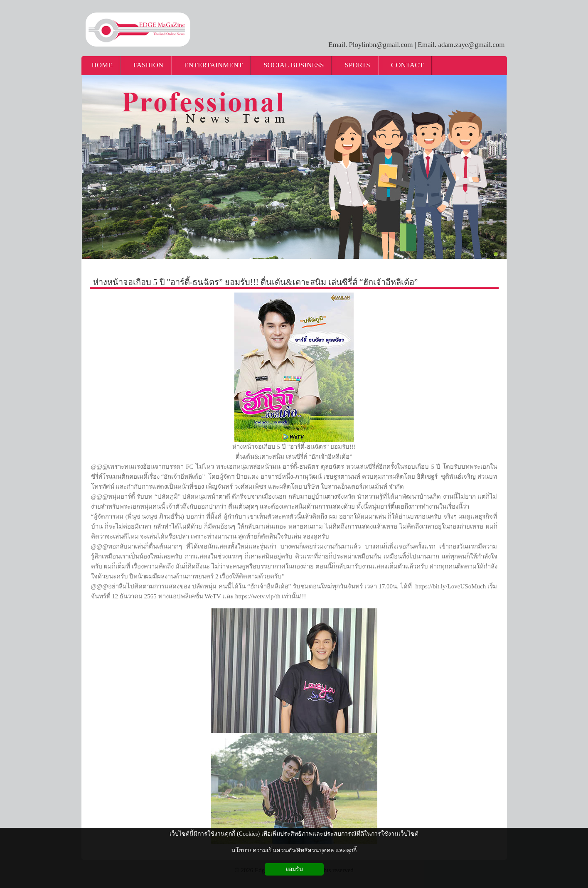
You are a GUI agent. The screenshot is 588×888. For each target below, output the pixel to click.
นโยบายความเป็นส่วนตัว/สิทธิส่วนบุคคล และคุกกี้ (294, 850)
